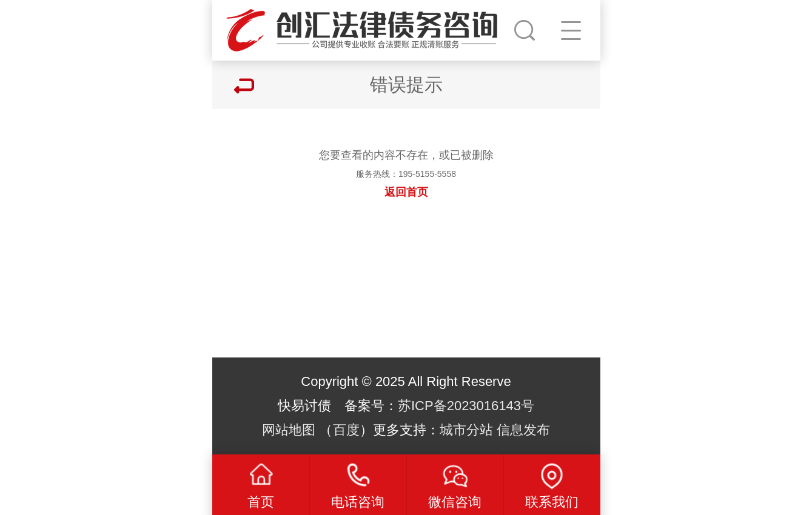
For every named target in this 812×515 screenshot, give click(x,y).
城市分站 (466, 430)
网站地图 (289, 430)
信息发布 (523, 430)
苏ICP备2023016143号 (466, 406)
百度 (346, 430)
